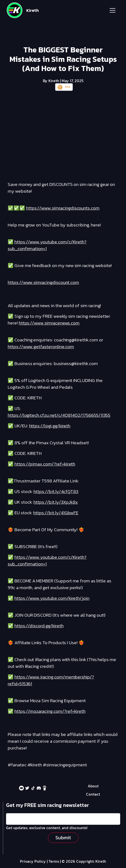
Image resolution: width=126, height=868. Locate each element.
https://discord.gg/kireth (39, 626)
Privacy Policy (33, 861)
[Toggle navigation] (113, 10)
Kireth (33, 11)
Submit (63, 838)
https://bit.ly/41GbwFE (56, 513)
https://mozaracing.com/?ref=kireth (50, 711)
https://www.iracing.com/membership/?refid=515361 (51, 680)
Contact (93, 794)
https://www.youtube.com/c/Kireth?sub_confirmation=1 (47, 245)
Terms (54, 861)
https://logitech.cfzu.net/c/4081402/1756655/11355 (59, 415)
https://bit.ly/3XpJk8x (56, 502)
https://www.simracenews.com (49, 323)
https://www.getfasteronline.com (41, 347)
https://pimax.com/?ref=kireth (45, 464)
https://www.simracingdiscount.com (43, 282)
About (93, 786)
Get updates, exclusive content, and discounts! (47, 828)
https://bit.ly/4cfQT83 (56, 491)
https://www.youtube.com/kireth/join (52, 598)
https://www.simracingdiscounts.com (63, 208)
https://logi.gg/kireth (50, 426)
